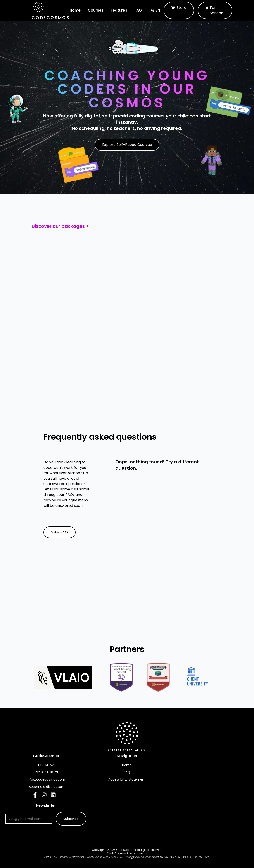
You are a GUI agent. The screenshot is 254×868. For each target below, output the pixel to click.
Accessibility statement (127, 779)
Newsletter (61, 806)
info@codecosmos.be (140, 857)
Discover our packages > (60, 226)
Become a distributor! (46, 787)
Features (119, 10)
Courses (96, 10)
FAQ (138, 10)
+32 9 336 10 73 (113, 857)
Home (75, 10)
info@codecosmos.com (46, 779)
